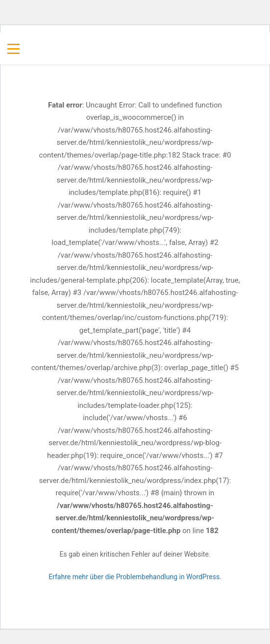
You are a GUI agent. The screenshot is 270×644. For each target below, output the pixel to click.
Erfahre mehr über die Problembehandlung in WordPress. (135, 577)
